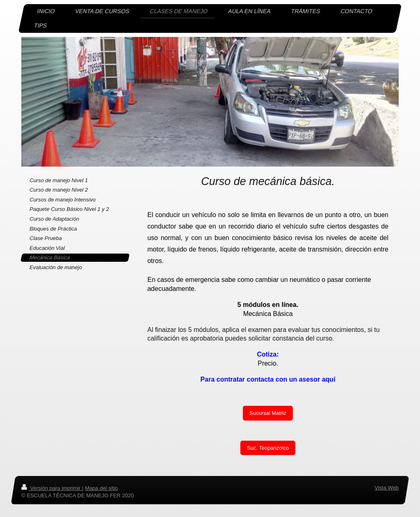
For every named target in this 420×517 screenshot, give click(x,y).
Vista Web (387, 488)
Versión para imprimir (52, 488)
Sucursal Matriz (268, 413)
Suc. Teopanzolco (268, 448)
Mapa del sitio (101, 488)
